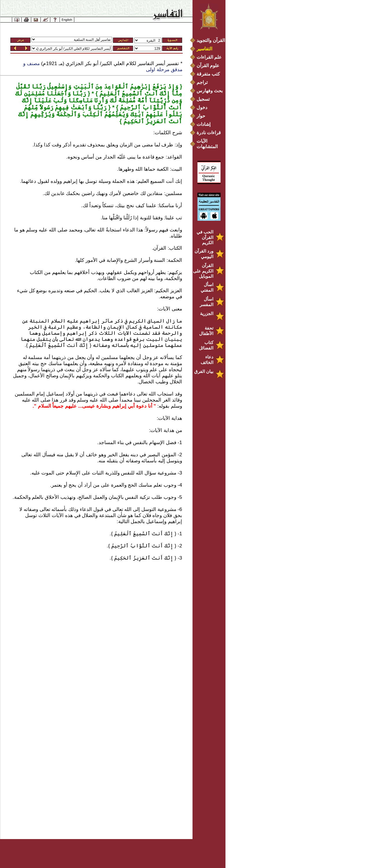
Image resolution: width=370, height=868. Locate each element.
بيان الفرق (204, 371)
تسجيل (203, 99)
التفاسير (204, 49)
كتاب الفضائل (206, 345)
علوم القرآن (208, 66)
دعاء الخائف (207, 360)
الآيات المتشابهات (207, 144)
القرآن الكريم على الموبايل (203, 271)
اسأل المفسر (207, 302)
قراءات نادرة (209, 133)
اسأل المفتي (207, 287)
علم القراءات (209, 57)
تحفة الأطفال (206, 331)
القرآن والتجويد (211, 40)
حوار (201, 116)
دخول (202, 107)
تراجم (202, 82)
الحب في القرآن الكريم (205, 237)
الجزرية (207, 313)
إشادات (203, 124)
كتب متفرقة (208, 74)
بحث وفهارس (211, 91)
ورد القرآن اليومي (204, 254)
